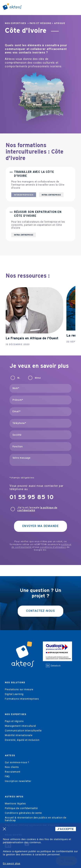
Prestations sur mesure (19, 689)
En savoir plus (12, 863)
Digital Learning (14, 694)
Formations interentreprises (22, 699)
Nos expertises (15, 23)
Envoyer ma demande (40, 526)
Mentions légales (15, 804)
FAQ (7, 776)
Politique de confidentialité (21, 808)
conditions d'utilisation (53, 547)
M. (19, 378)
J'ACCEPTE (66, 829)
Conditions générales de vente (23, 813)
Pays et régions (40, 23)
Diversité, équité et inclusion (22, 740)
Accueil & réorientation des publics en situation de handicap (36, 819)
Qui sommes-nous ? (17, 762)
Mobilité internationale (19, 735)
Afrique (60, 23)
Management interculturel (20, 726)
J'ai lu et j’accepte (37, 509)
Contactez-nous (40, 611)
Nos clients (12, 767)
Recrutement (13, 772)
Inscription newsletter (18, 781)
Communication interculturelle (23, 731)
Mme (38, 378)
